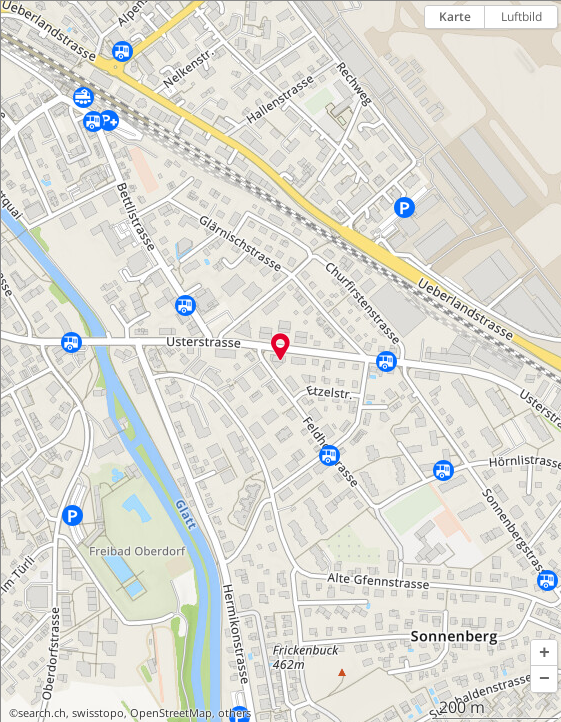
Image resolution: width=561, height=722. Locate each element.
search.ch (42, 713)
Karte (455, 16)
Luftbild (521, 16)
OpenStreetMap (171, 713)
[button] (544, 653)
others (234, 713)
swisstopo (98, 713)
